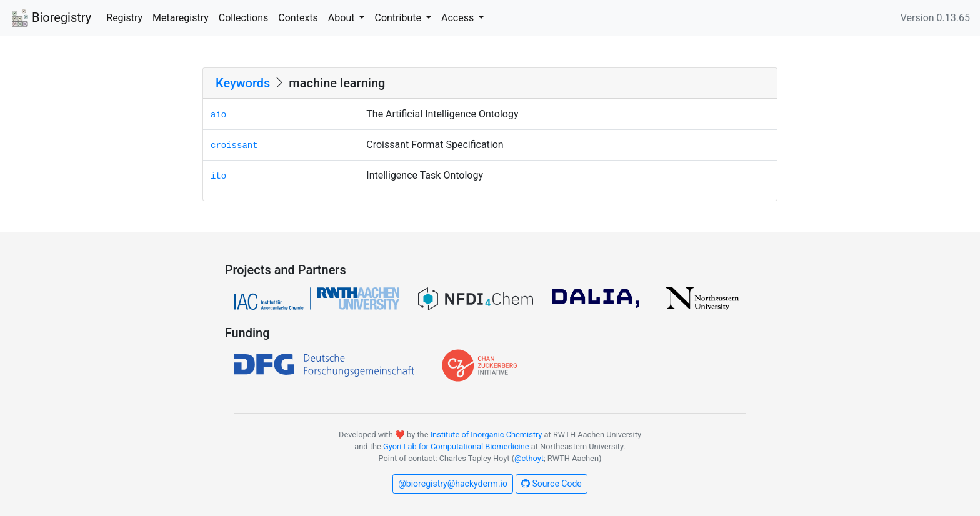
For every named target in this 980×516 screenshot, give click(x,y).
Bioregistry (51, 19)
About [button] (343, 18)
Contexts (298, 18)
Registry (124, 18)
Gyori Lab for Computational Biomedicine (456, 446)
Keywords (243, 83)
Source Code (552, 484)
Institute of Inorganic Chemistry (487, 434)
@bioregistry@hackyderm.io (453, 484)
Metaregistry (181, 18)
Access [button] (459, 18)
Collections (244, 18)
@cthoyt (529, 458)
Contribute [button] (399, 18)
